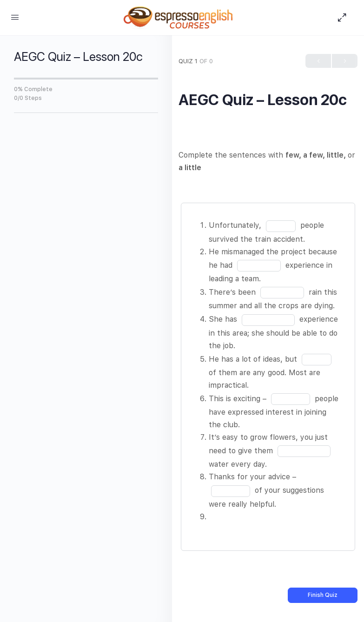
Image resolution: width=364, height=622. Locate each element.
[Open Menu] (15, 17)
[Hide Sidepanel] (344, 18)
